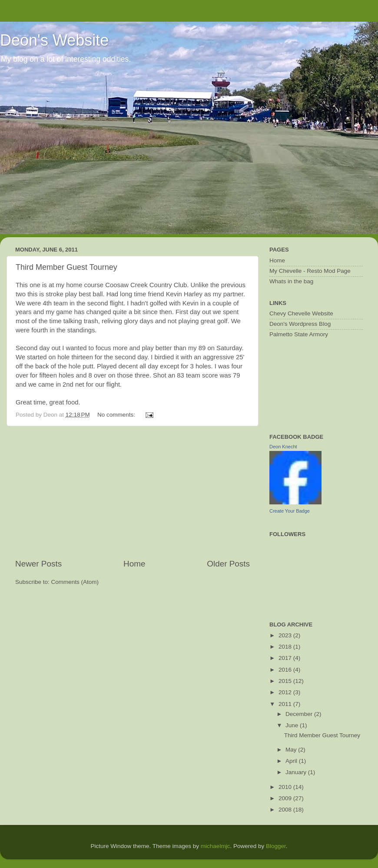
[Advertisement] (133, 492)
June (293, 725)
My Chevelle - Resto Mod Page (310, 271)
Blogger (276, 846)
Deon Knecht (283, 447)
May (292, 750)
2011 (286, 704)
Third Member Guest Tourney (66, 267)
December (300, 714)
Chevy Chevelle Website (301, 313)
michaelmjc (216, 846)
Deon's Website (54, 40)
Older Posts (228, 564)
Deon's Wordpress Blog (300, 324)
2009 (286, 798)
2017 (286, 658)
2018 (286, 647)
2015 (286, 681)
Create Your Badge (290, 511)
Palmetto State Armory (299, 334)
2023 (286, 635)
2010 (286, 787)
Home (134, 564)
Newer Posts (38, 564)
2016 (286, 670)
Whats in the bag (291, 281)
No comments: (117, 415)
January (297, 772)
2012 (286, 692)
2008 (286, 810)
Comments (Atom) (75, 582)
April (292, 761)
